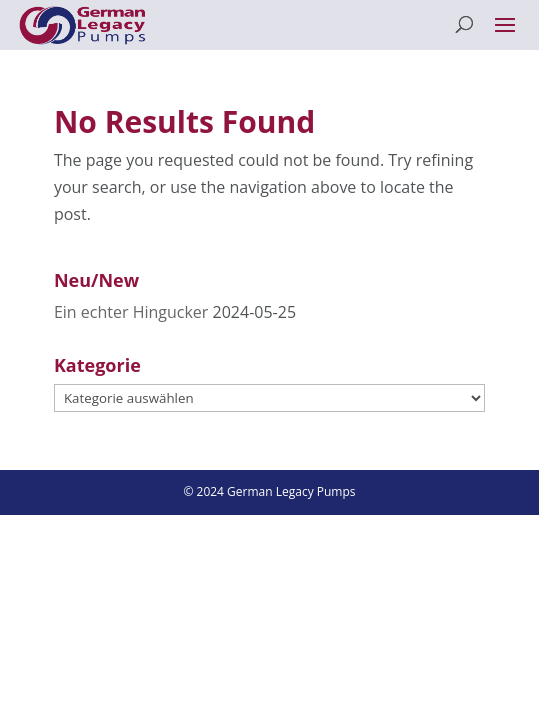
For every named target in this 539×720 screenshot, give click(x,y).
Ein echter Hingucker (131, 312)
